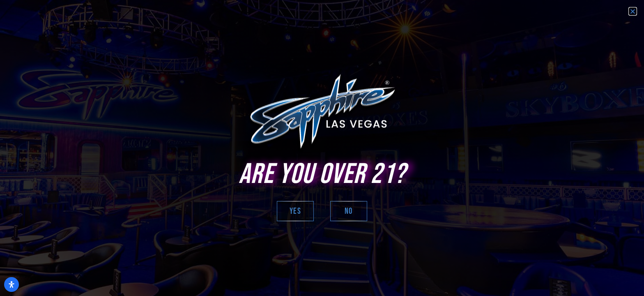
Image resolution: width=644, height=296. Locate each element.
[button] (633, 11)
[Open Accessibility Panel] (11, 284)
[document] (322, 148)
